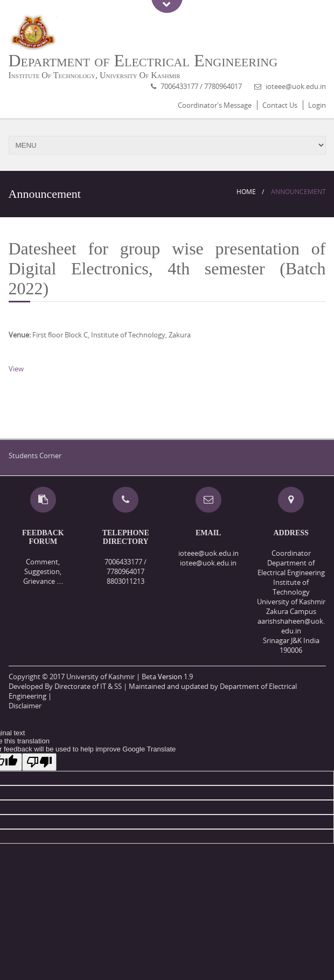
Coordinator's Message (215, 105)
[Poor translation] (39, 762)
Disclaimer (25, 706)
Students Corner (35, 456)
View (16, 369)
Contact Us (280, 105)
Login (317, 105)
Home (246, 192)
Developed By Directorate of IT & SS (65, 686)
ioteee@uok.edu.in (296, 86)
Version (170, 677)
